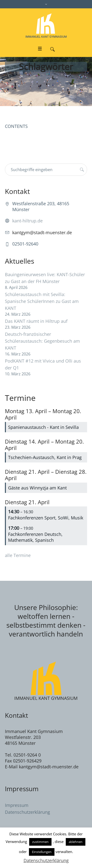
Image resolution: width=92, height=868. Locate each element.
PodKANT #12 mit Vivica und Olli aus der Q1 (43, 364)
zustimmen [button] (40, 842)
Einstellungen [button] (42, 852)
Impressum (17, 805)
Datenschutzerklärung (27, 812)
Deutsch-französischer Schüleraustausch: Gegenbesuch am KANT (42, 341)
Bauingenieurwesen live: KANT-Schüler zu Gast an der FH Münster (45, 278)
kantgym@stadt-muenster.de (42, 232)
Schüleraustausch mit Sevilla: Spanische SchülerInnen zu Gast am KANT (42, 301)
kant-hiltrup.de (27, 221)
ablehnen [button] (76, 842)
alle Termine (18, 555)
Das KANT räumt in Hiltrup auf (36, 321)
